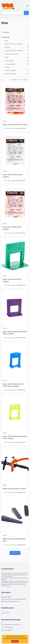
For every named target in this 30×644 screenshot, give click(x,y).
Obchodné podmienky (7, 597)
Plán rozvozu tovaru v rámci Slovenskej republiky (13, 599)
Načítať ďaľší (15, 553)
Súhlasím (15, 641)
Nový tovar (7, 32)
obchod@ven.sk (8, 630)
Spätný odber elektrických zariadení (10, 601)
